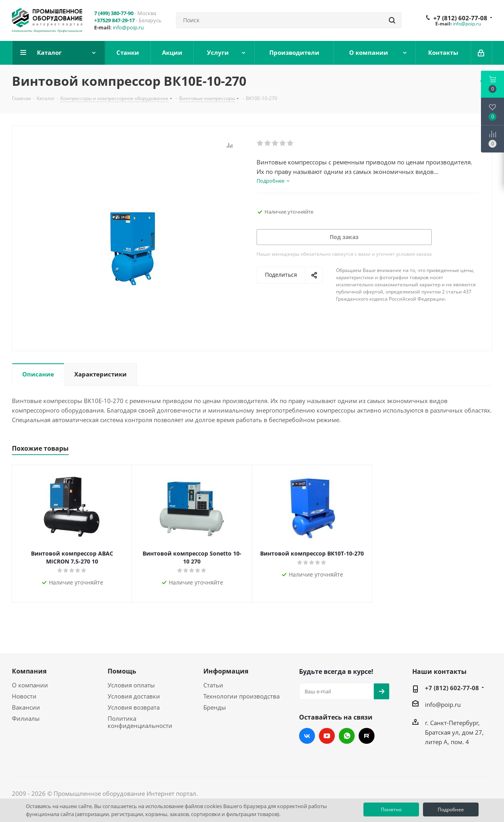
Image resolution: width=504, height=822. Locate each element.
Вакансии (26, 707)
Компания (29, 671)
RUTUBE (367, 736)
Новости (24, 696)
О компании (30, 685)
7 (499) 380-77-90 (114, 13)
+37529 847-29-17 (114, 20)
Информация (226, 671)
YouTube (327, 736)
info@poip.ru (128, 27)
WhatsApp (347, 736)
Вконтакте (307, 736)
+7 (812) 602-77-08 (460, 18)
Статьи (213, 685)
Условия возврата (134, 707)
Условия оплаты (131, 685)
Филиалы (26, 718)
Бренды (215, 707)
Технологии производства (241, 696)
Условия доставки (134, 696)
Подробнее (451, 809)
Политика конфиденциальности (140, 722)
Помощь (122, 671)
